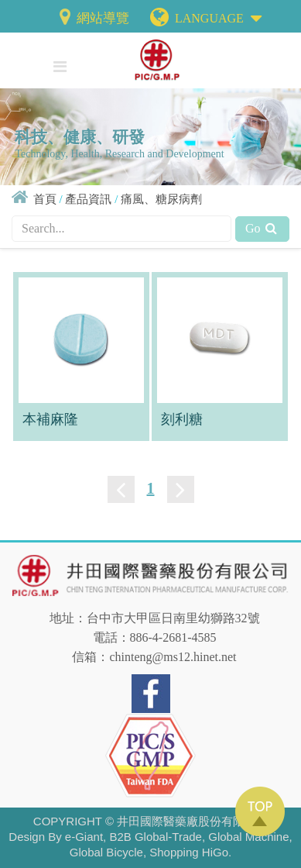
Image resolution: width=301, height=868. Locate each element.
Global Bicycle (106, 852)
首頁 (45, 199)
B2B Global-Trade (156, 837)
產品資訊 (88, 199)
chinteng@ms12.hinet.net (173, 657)
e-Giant (84, 837)
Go (262, 228)
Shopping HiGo (189, 852)
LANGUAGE (218, 15)
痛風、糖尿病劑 (161, 199)
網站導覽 (92, 18)
